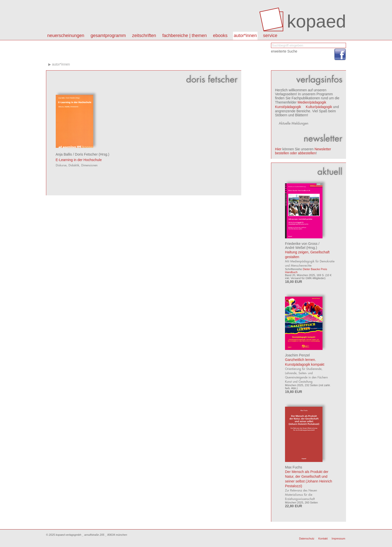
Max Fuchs (293, 467)
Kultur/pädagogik (319, 107)
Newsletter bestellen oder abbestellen (303, 151)
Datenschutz (307, 538)
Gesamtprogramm (108, 36)
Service (270, 36)
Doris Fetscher (86, 154)
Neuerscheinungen (66, 36)
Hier (278, 149)
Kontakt (323, 538)
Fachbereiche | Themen (184, 36)
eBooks (220, 36)
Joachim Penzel (297, 355)
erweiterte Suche (284, 51)
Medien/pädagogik (312, 102)
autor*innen (245, 36)
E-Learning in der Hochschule (79, 160)
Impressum (338, 538)
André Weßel (295, 248)
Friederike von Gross (301, 244)
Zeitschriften (144, 36)
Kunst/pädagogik (288, 107)
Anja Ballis (64, 154)
